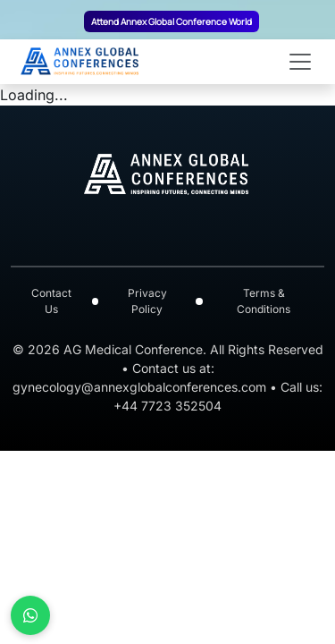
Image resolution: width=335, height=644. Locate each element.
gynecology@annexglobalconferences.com (139, 387)
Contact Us (51, 301)
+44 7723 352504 (167, 406)
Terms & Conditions (264, 301)
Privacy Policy (147, 301)
